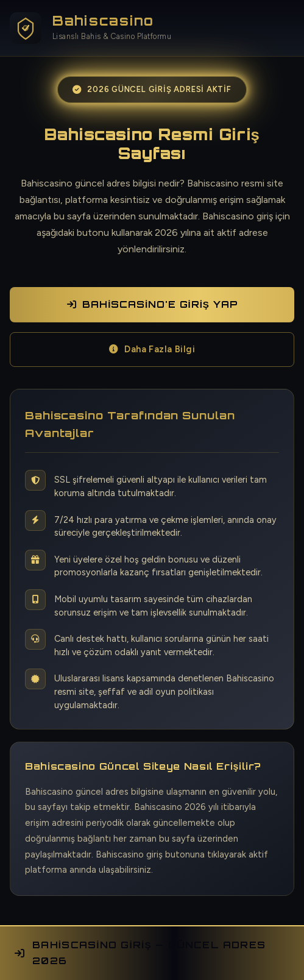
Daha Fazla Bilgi (152, 349)
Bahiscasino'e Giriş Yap (152, 304)
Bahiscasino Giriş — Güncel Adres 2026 (140, 953)
